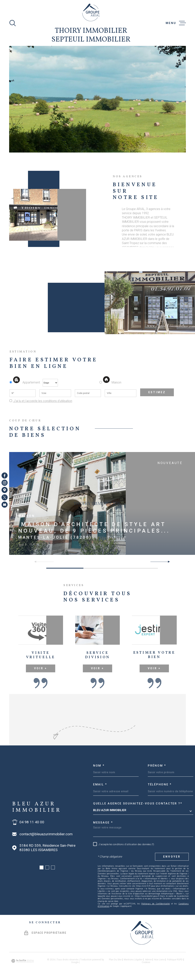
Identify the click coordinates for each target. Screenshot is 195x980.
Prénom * (157, 766)
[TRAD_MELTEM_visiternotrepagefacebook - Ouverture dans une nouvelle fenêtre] (5, 475)
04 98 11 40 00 (32, 822)
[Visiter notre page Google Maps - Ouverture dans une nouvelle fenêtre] (5, 490)
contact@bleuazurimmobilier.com (46, 834)
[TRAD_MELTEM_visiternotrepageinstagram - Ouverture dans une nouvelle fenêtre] (5, 483)
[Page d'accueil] (91, 12)
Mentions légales (133, 960)
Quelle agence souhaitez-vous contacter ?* (138, 803)
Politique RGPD (175, 960)
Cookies (146, 962)
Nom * (99, 766)
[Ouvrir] (13, 23)
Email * (100, 784)
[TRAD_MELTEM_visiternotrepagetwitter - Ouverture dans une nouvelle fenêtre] (5, 497)
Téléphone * (160, 784)
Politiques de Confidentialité (156, 904)
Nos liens (159, 960)
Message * (103, 823)
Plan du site (115, 960)
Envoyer (172, 857)
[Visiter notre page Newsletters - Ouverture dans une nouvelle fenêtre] (5, 505)
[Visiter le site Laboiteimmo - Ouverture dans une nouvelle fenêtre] (22, 961)
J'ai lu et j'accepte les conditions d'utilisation (42, 401)
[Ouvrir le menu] (176, 23)
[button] (167, 562)
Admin (149, 960)
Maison (112, 382)
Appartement (25, 382)
